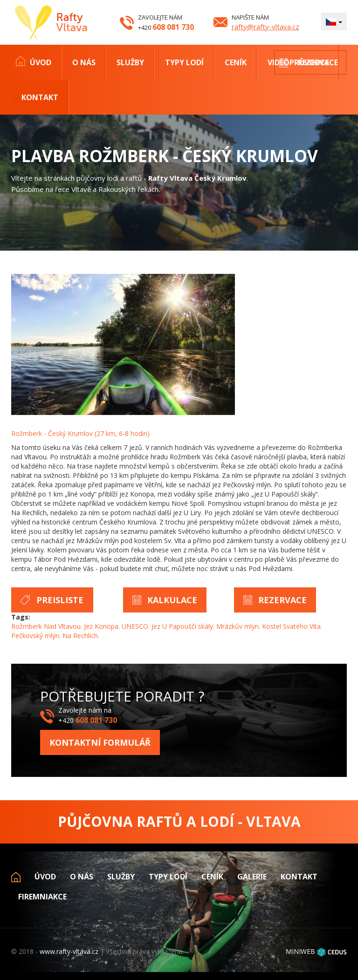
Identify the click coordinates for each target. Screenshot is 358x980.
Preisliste (60, 600)
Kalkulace (172, 600)
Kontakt (40, 97)
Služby (130, 62)
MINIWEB (300, 951)
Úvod (41, 62)
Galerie (252, 877)
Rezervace (318, 62)
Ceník (236, 62)
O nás (84, 62)
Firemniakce (42, 897)
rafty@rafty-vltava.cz (265, 27)
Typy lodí (184, 62)
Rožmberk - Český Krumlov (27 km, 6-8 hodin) (80, 433)
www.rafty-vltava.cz (69, 951)
